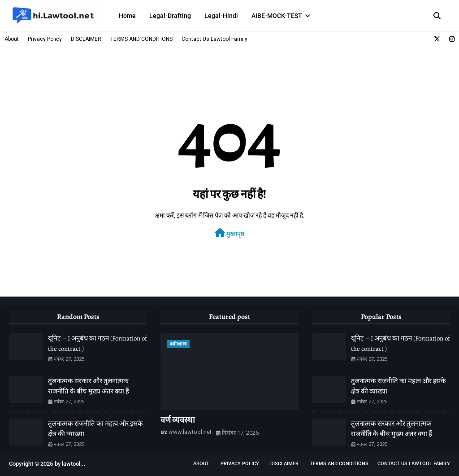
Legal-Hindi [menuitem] (221, 16)
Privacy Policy (45, 39)
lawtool (71, 464)
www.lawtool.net (190, 432)
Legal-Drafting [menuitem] (170, 16)
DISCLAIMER (86, 39)
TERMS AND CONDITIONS (141, 39)
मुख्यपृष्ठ (229, 233)
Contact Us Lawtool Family (214, 39)
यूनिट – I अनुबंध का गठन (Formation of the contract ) (97, 343)
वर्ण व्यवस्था (178, 420)
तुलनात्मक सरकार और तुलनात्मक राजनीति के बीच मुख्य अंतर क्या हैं (89, 386)
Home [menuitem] (127, 16)
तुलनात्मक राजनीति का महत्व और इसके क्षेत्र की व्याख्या (95, 429)
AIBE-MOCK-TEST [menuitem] (277, 16)
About (12, 39)
